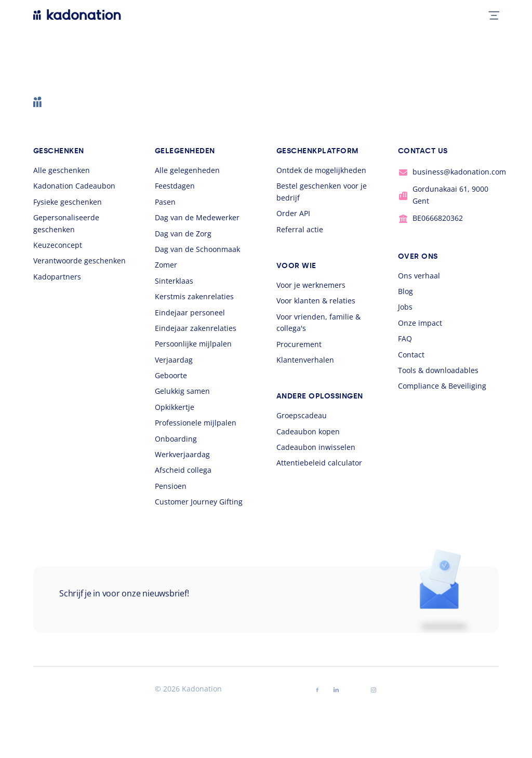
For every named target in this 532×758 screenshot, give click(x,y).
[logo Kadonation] (77, 15)
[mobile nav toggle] (490, 15)
